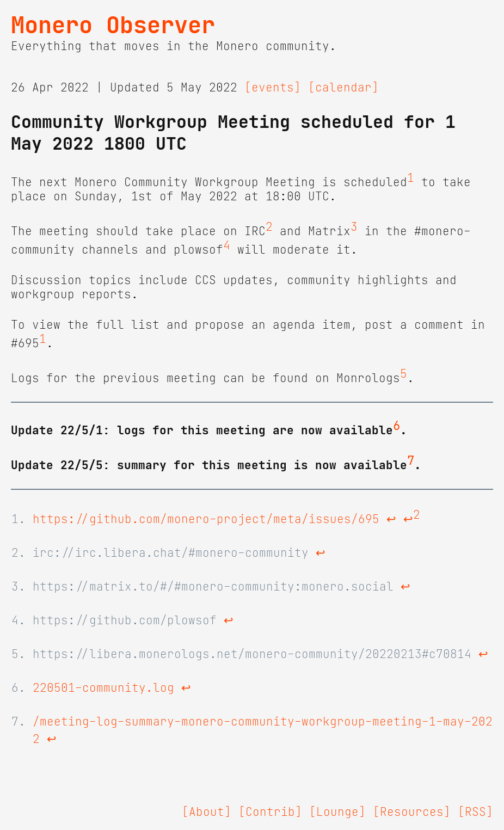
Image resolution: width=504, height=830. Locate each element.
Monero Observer (113, 25)
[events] (273, 88)
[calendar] (343, 88)
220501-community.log (103, 688)
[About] (207, 812)
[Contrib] (270, 812)
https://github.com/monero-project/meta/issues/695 (206, 519)
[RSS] (475, 812)
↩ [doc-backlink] (391, 519)
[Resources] (412, 812)
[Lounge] (337, 812)
